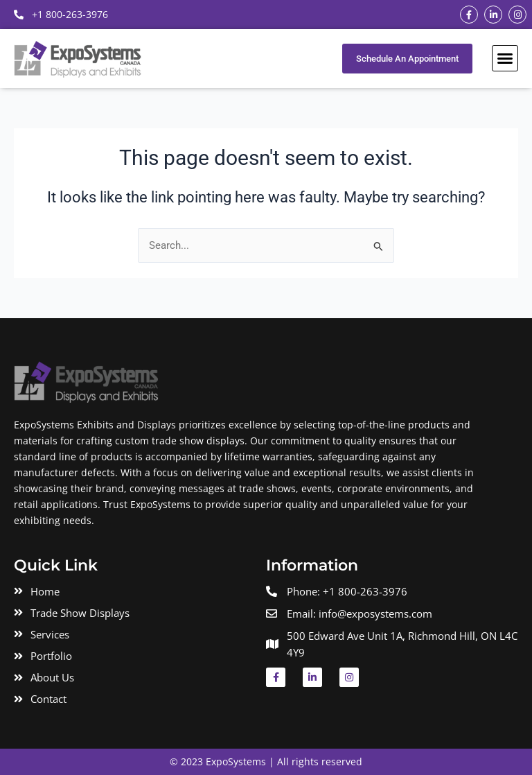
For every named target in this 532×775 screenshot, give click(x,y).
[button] (505, 58)
